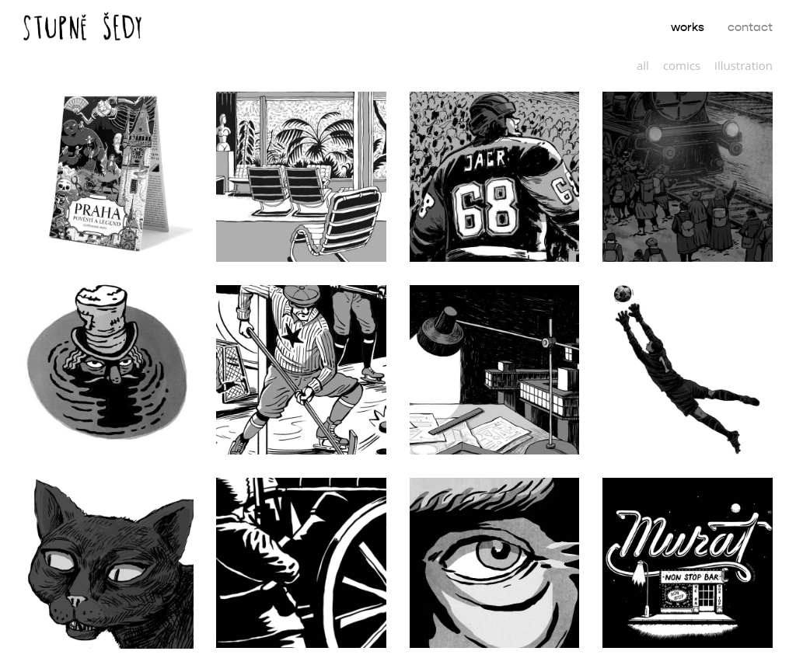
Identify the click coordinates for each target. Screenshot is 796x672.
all (643, 65)
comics (682, 65)
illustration (744, 65)
